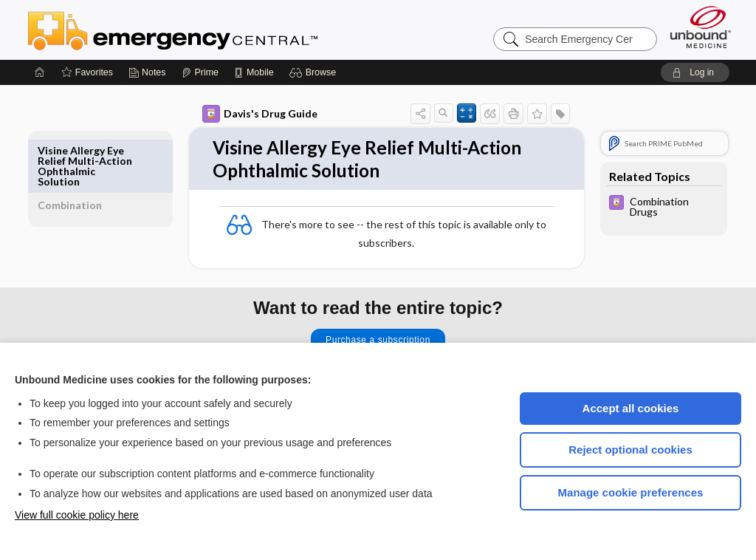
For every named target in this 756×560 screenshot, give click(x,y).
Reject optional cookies (630, 450)
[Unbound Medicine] (701, 27)
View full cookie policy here (77, 515)
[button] (315, 72)
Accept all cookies (631, 408)
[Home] (40, 72)
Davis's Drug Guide (243, 114)
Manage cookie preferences (631, 492)
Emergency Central (211, 30)
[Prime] (200, 72)
